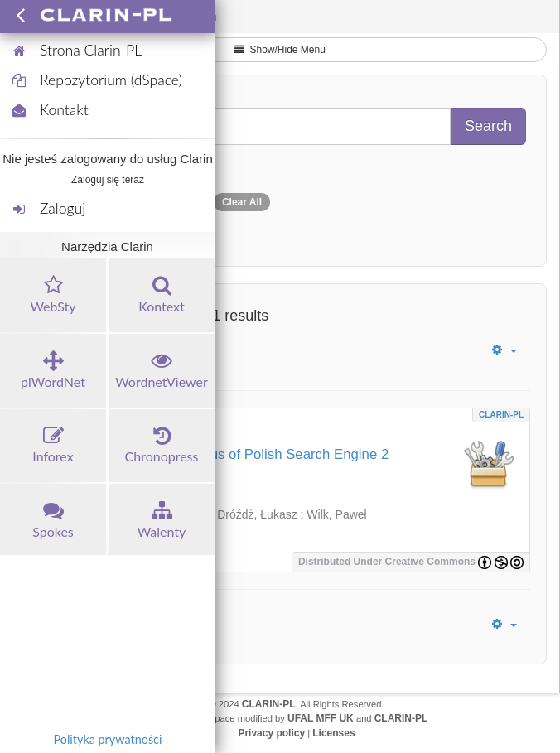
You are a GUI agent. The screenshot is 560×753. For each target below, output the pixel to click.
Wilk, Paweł (336, 514)
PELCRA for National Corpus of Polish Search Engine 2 (217, 454)
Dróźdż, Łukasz (257, 514)
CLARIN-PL (501, 415)
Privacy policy (271, 733)
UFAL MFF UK (321, 718)
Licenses (333, 733)
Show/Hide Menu (280, 50)
